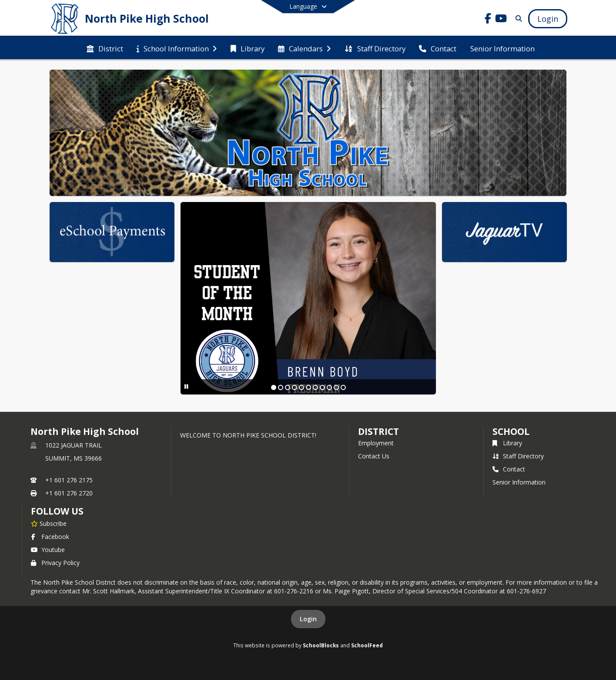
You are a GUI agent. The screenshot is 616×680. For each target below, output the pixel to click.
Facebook (50, 537)
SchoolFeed (367, 645)
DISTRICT (378, 431)
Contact (509, 469)
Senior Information (519, 482)
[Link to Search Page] (517, 19)
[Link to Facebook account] (488, 20)
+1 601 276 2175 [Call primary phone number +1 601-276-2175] (69, 480)
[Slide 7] (315, 387)
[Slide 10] (336, 387)
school (511, 431)
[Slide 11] (343, 387)
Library (507, 443)
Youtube (48, 550)
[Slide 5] (301, 387)
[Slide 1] (274, 387)
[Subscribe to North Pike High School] (49, 523)
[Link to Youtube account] (501, 20)
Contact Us (374, 456)
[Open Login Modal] (548, 19)
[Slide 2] (281, 387)
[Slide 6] (308, 387)
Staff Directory (518, 456)
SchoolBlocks (321, 645)
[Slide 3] (288, 387)
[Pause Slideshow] (186, 386)
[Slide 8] (322, 387)
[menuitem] (105, 48)
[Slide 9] (329, 387)
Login (308, 619)
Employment (376, 443)
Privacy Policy (55, 563)
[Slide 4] (295, 387)
